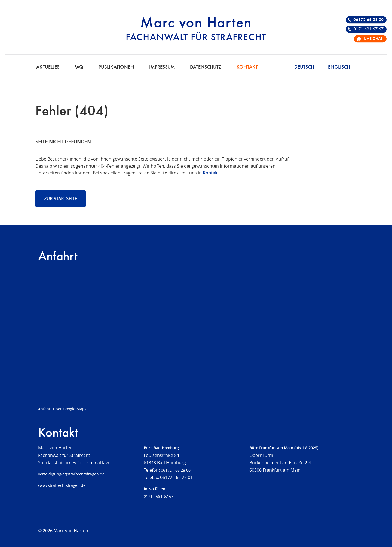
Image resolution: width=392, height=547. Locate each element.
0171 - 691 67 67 (159, 496)
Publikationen (116, 67)
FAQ (79, 67)
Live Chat (373, 39)
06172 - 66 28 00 (176, 470)
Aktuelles (48, 67)
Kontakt (247, 67)
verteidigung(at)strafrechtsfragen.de (71, 474)
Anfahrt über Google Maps (62, 409)
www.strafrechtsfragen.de (62, 485)
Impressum (162, 67)
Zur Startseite (61, 199)
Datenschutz (206, 67)
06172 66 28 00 (368, 20)
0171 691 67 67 (368, 29)
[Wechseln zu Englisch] (339, 67)
